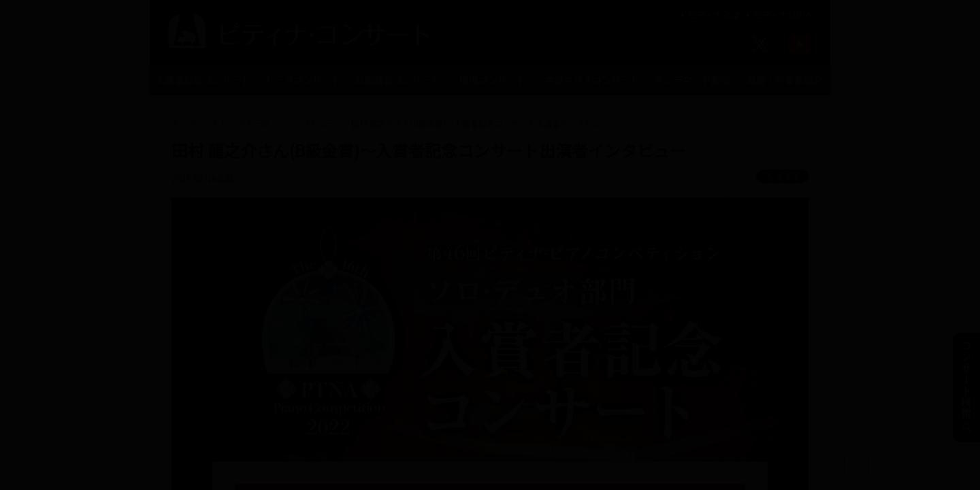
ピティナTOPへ (778, 15)
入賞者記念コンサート (203, 80)
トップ (184, 123)
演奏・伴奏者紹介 (785, 80)
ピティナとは (709, 15)
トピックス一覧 (241, 123)
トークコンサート (303, 80)
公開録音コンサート (397, 80)
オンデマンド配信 (692, 80)
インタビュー (310, 123)
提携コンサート (493, 80)
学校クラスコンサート (592, 80)
